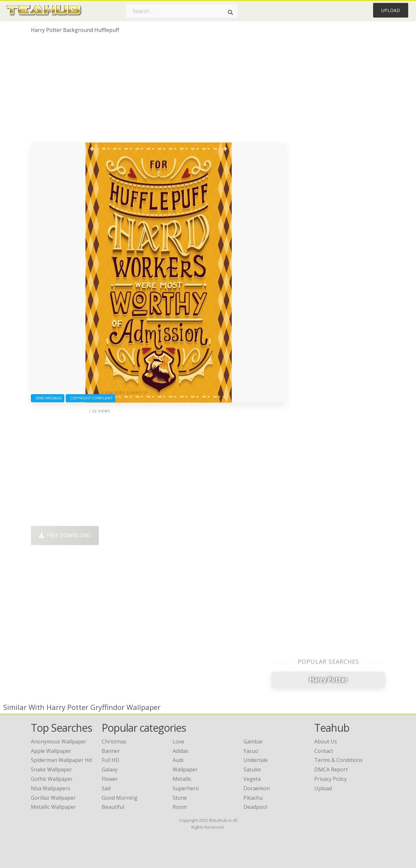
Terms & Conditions (338, 760)
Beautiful (113, 807)
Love (178, 741)
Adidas (181, 751)
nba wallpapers (51, 788)
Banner (111, 751)
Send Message (48, 398)
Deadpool (255, 807)
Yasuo (251, 751)
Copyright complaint (91, 398)
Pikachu (253, 798)
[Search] (230, 12)
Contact (324, 751)
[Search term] (182, 11)
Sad (106, 788)
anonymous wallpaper (59, 741)
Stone (180, 798)
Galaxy (110, 769)
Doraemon (257, 788)
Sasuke (252, 769)
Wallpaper (185, 769)
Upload (391, 10)
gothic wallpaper (52, 779)
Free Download (65, 535)
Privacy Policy (331, 779)
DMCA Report (331, 769)
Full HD (110, 760)
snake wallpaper (52, 769)
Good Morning (120, 798)
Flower (110, 779)
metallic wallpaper (53, 807)
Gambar (253, 741)
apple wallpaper (51, 751)
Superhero (186, 788)
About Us (326, 741)
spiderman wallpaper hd (61, 760)
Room (180, 807)
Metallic (182, 779)
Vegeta (252, 779)
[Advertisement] (158, 90)
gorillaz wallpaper (53, 798)
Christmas (114, 741)
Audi (178, 760)
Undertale (256, 760)
